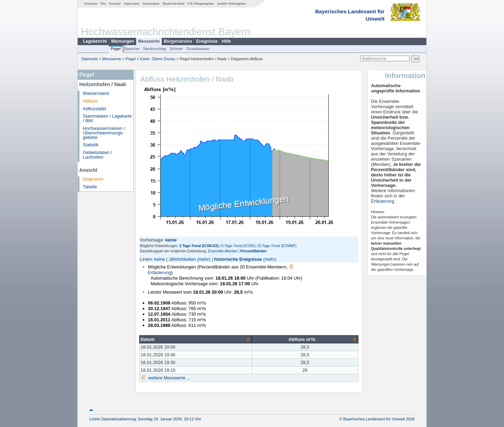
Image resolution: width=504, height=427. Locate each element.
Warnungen (122, 41)
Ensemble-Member (223, 251)
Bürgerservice (178, 41)
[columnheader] (195, 339)
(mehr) (204, 259)
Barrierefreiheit (174, 3)
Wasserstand (96, 93)
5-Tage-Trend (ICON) (238, 246)
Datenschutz (151, 3)
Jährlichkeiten (182, 259)
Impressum (132, 3)
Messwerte (149, 41)
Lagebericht (95, 41)
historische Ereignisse (238, 259)
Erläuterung (383, 201)
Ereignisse (207, 41)
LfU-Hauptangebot (201, 3)
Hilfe (226, 41)
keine (160, 259)
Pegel (116, 49)
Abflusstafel (94, 109)
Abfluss (90, 101)
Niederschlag (155, 49)
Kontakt (115, 3)
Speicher (132, 49)
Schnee (176, 49)
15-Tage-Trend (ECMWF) (277, 246)
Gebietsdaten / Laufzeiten (97, 155)
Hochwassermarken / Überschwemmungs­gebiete (104, 133)
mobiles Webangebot (232, 3)
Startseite (91, 3)
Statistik (91, 145)
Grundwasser (198, 49)
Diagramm (93, 179)
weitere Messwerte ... (169, 378)
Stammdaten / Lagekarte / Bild (107, 118)
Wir (103, 3)
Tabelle (90, 187)
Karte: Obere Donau (158, 59)
